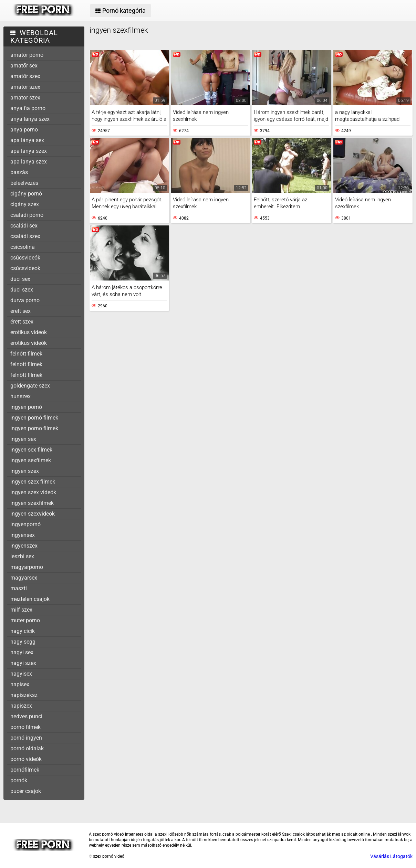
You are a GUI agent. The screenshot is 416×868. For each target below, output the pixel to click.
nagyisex (21, 674)
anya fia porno (28, 108)
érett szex (22, 322)
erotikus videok (29, 332)
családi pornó (27, 215)
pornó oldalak (27, 748)
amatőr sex (24, 66)
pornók (19, 780)
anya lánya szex (30, 119)
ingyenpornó (25, 524)
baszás (19, 172)
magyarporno (27, 567)
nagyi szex (23, 663)
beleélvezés (24, 183)
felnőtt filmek (26, 354)
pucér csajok (26, 791)
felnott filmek (26, 364)
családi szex (25, 236)
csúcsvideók (25, 258)
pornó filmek (25, 727)
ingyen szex (25, 471)
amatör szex (25, 87)
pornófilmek (25, 770)
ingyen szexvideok (33, 514)
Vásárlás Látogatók (391, 856)
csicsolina (23, 247)
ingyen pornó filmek (34, 418)
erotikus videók (29, 343)
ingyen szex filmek (33, 482)
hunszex (20, 396)
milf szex (21, 610)
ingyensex (23, 535)
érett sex (20, 311)
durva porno (25, 300)
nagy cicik (23, 631)
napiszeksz (24, 695)
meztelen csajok (30, 599)
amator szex (25, 98)
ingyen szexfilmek (32, 503)
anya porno (24, 130)
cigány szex (25, 204)
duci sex (20, 279)
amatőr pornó (27, 55)
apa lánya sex (27, 140)
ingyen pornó (26, 407)
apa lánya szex (29, 151)
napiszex (21, 706)
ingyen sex (23, 439)
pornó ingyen (26, 738)
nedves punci (26, 716)
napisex (20, 684)
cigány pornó (26, 194)
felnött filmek (26, 375)
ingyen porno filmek (34, 428)
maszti (19, 588)
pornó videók (26, 759)
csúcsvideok (25, 268)
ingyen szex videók (33, 492)
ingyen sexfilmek (31, 460)
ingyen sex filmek (31, 450)
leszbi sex (22, 556)
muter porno (25, 620)
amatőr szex (25, 76)
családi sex (24, 226)
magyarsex (24, 578)
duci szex (22, 290)
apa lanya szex (29, 162)
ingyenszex (24, 546)
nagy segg (23, 642)
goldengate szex (30, 386)
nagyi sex (22, 652)
